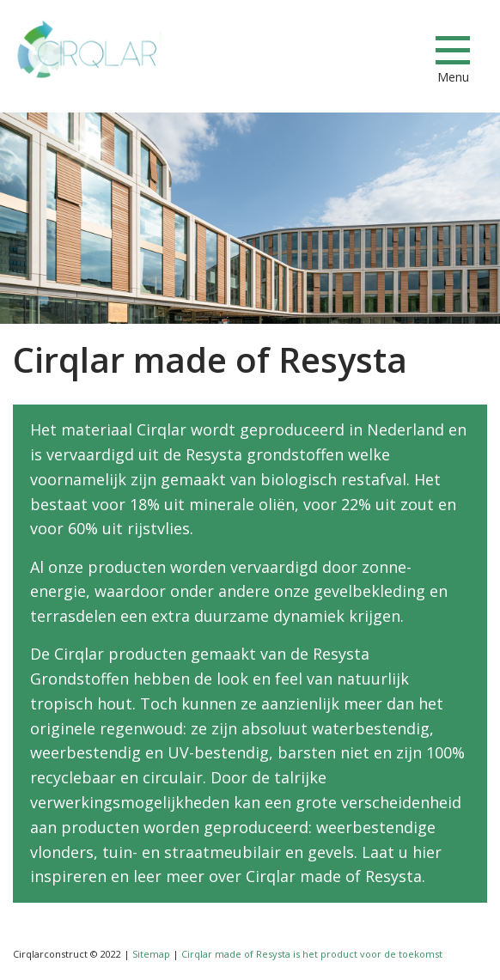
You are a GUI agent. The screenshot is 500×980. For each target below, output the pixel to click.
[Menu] (453, 50)
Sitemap (151, 954)
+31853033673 (338, 51)
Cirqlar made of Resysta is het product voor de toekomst (312, 954)
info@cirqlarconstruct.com (399, 51)
